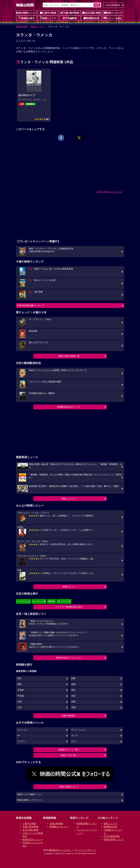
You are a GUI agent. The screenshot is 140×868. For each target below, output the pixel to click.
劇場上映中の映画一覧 (69, 356)
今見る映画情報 (112, 836)
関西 (19, 684)
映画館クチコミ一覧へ (69, 750)
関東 (73, 678)
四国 (73, 702)
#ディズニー (63, 601)
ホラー (74, 741)
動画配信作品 (91, 18)
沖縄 (73, 707)
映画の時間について (69, 787)
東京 (19, 678)
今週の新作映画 (70, 13)
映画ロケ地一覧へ (69, 755)
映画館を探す (26, 18)
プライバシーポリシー (85, 850)
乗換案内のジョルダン (60, 850)
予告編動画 (70, 18)
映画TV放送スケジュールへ (69, 658)
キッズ (74, 736)
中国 (19, 702)
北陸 (73, 696)
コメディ (22, 741)
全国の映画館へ (69, 716)
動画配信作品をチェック (69, 407)
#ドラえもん (22, 601)
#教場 (50, 601)
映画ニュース (48, 18)
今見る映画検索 (113, 5)
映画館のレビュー (59, 827)
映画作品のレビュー (33, 840)
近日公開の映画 (91, 13)
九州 (19, 707)
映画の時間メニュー (26, 13)
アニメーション (79, 730)
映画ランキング (113, 13)
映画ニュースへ (69, 499)
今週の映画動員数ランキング (30, 305)
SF (19, 736)
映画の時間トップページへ (30, 800)
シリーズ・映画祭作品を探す (69, 607)
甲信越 (20, 696)
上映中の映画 (48, 13)
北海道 (20, 690)
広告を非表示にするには (109, 192)
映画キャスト (38, 27)
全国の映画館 (56, 824)
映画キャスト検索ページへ (30, 794)
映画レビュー (69, 587)
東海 (73, 684)
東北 (73, 690)
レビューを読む (113, 18)
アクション (23, 730)
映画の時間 (22, 27)
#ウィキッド (38, 601)
